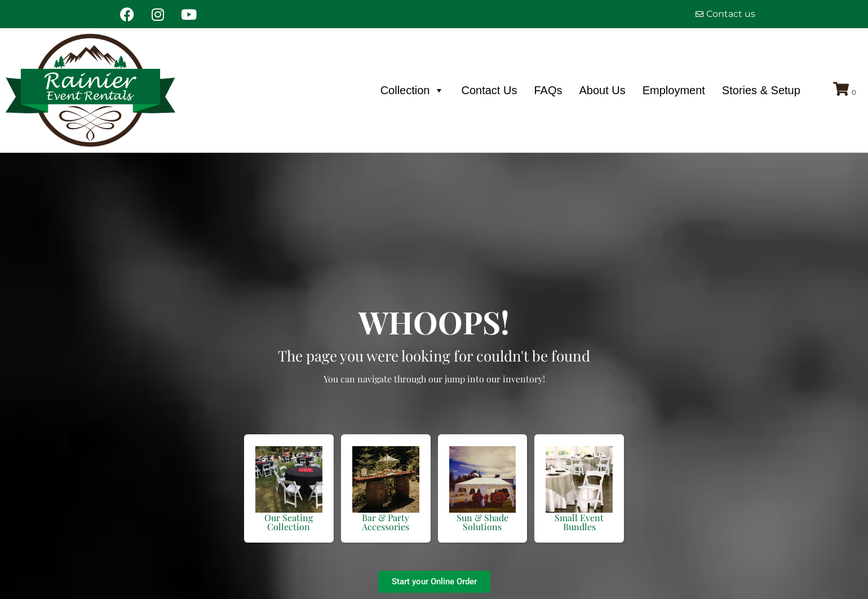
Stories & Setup (761, 90)
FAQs (548, 90)
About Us (602, 90)
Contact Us (489, 90)
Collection (413, 90)
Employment (674, 90)
